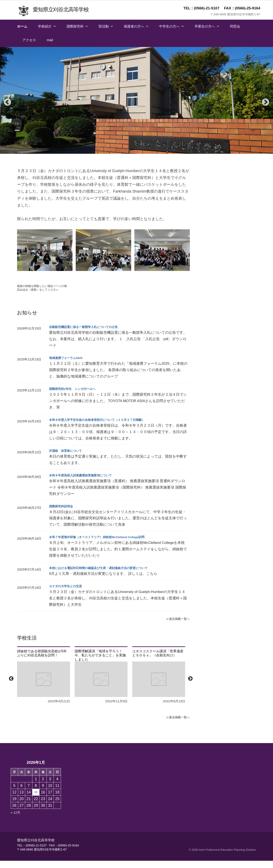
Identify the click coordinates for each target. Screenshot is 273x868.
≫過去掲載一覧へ (176, 626)
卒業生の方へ (205, 26)
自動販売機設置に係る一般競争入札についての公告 (88, 334)
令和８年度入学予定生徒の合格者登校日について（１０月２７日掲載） (104, 427)
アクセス (29, 40)
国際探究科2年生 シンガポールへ (76, 396)
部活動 (104, 26)
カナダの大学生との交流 (68, 594)
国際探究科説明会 (63, 513)
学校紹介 (45, 26)
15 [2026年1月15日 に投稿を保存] (36, 800)
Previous (5, 100)
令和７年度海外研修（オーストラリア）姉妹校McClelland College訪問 (104, 544)
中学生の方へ (169, 26)
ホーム (22, 26)
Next (263, 100)
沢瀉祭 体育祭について (68, 458)
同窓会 (235, 26)
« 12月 (16, 820)
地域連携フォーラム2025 (68, 365)
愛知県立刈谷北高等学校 (65, 9)
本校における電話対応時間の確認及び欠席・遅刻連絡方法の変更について (105, 575)
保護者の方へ (134, 26)
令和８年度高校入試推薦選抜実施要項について (85, 482)
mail (50, 40)
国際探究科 (75, 26)
